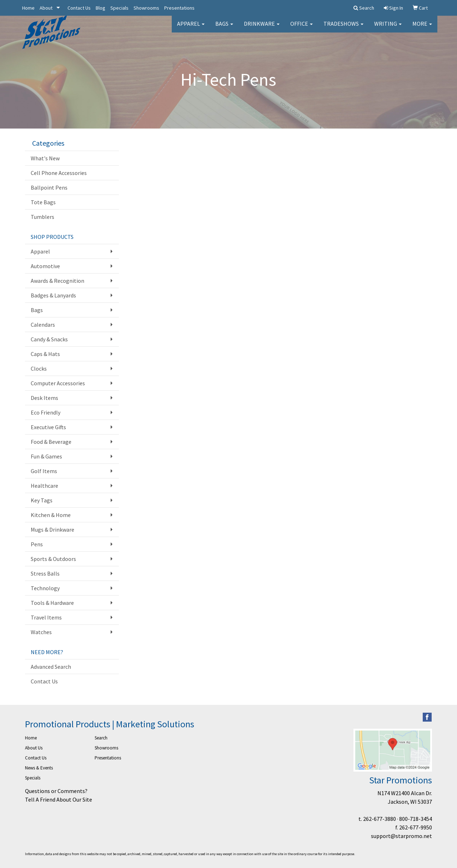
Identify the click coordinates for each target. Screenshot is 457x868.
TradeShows (343, 29)
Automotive (45, 266)
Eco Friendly (46, 412)
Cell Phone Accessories (59, 173)
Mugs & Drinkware (52, 530)
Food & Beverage (51, 442)
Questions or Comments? (56, 791)
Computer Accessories (58, 383)
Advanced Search (51, 667)
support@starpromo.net (401, 836)
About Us (34, 748)
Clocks (39, 368)
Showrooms (146, 8)
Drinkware (262, 29)
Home (28, 8)
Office (302, 29)
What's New (45, 158)
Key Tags (42, 500)
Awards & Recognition (57, 281)
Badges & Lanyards (53, 295)
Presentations (179, 8)
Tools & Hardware (52, 603)
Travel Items (46, 617)
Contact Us (79, 8)
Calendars (43, 325)
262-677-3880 (380, 819)
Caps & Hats (45, 354)
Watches (41, 632)
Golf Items (44, 471)
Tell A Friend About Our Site (59, 799)
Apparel (191, 29)
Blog (101, 8)
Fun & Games (46, 456)
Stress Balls (45, 573)
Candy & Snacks (49, 339)
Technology (45, 588)
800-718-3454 (416, 819)
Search (101, 738)
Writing (388, 29)
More (422, 29)
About (46, 8)
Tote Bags (43, 202)
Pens (37, 544)
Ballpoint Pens (49, 187)
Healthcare (44, 486)
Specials (119, 8)
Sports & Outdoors (53, 559)
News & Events (39, 768)
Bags (224, 29)
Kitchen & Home (51, 515)
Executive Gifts (48, 427)
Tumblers (42, 217)
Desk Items (44, 398)
